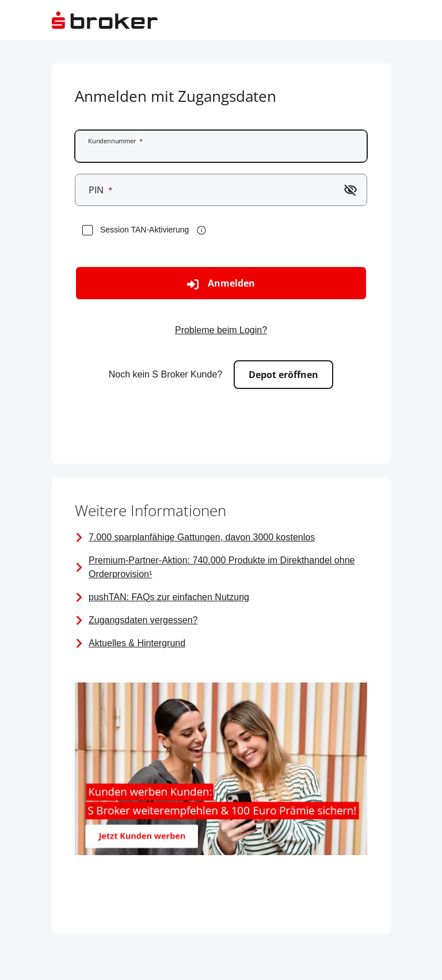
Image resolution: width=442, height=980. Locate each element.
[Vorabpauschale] (221, 620)
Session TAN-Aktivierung (144, 230)
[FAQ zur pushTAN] (221, 597)
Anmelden (221, 283)
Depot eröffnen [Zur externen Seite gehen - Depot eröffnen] (283, 375)
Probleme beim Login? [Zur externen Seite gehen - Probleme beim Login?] (221, 330)
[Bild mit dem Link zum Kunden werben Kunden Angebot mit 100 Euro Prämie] (221, 771)
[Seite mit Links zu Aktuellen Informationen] (221, 643)
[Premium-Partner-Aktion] (221, 567)
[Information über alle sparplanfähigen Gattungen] (221, 537)
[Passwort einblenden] (350, 190)
